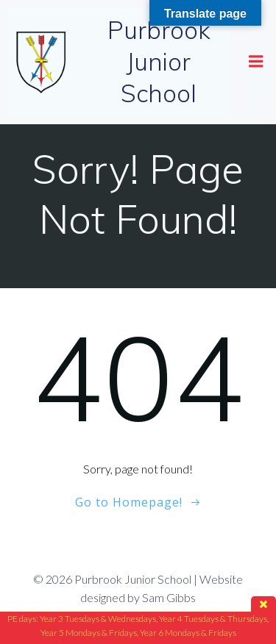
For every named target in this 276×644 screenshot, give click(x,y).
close (263, 604)
